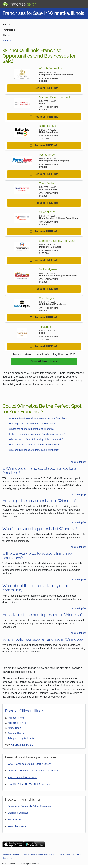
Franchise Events (17, 826)
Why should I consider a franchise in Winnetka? (34, 450)
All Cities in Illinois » (22, 745)
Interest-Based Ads (67, 854)
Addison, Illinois (16, 718)
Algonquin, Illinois (17, 723)
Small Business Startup (40, 854)
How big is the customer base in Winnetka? (32, 424)
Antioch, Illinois (16, 733)
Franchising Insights (21, 854)
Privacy (54, 854)
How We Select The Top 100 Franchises (29, 784)
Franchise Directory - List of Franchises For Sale (33, 771)
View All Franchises (44, 361)
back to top (78, 462)
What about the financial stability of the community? (36, 439)
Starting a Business (18, 813)
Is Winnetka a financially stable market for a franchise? (38, 418)
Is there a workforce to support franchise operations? (37, 434)
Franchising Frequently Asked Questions (29, 806)
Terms (79, 854)
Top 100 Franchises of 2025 (23, 777)
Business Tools (16, 820)
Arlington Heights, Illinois (21, 738)
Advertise (7, 854)
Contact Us (8, 858)
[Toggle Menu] (82, 4)
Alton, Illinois (15, 728)
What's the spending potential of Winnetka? (32, 429)
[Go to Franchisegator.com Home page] (19, 3)
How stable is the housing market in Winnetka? (34, 445)
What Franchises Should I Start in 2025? (29, 764)
